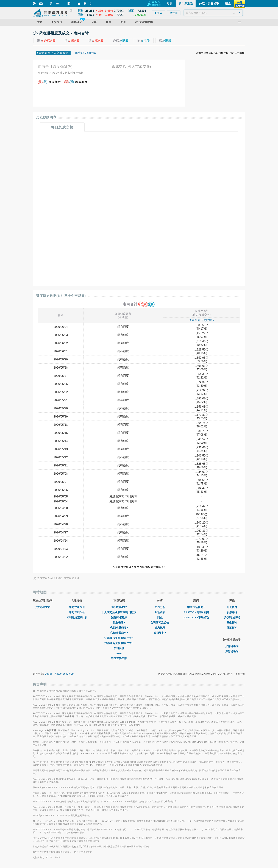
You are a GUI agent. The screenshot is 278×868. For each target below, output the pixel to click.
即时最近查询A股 (77, 617)
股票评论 (232, 612)
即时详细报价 (77, 612)
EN (58, 3)
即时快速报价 (77, 607)
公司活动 (119, 648)
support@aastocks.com (60, 674)
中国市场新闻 (196, 607)
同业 (160, 617)
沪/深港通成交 (119, 633)
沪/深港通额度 (119, 628)
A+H (119, 653)
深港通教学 (232, 651)
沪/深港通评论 (232, 617)
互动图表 (160, 612)
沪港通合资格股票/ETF (119, 638)
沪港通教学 (232, 646)
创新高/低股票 (119, 617)
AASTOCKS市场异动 (196, 617)
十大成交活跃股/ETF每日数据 (119, 612)
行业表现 (119, 623)
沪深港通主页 (43, 607)
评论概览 (232, 607)
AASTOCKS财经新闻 (196, 612)
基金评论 (232, 623)
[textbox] (213, 13)
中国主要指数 (119, 658)
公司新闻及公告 (160, 623)
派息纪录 (160, 628)
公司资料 (160, 633)
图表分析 (160, 607)
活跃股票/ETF (119, 607)
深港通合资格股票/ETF (119, 643)
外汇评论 (232, 628)
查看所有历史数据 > (202, 320)
